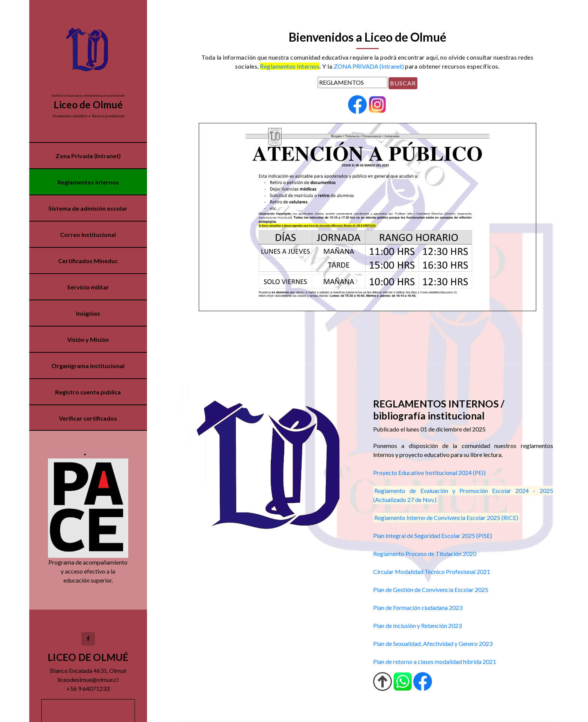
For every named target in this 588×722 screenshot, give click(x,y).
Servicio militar (88, 287)
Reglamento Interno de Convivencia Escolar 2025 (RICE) (446, 518)
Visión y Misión (88, 339)
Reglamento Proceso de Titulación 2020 (425, 553)
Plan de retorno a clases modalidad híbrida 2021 (435, 661)
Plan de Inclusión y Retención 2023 (417, 625)
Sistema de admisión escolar (88, 208)
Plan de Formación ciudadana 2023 (418, 607)
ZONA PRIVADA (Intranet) (369, 66)
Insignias (88, 313)
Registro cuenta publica (88, 392)
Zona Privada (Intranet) (88, 156)
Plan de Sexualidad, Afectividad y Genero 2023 (433, 643)
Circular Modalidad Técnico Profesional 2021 (432, 571)
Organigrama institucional (88, 366)
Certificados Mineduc (88, 261)
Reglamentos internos (88, 182)
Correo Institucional (88, 234)
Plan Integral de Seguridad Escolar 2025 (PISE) (433, 536)
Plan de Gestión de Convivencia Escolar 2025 (431, 589)
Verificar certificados (88, 418)
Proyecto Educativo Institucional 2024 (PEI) (429, 473)
